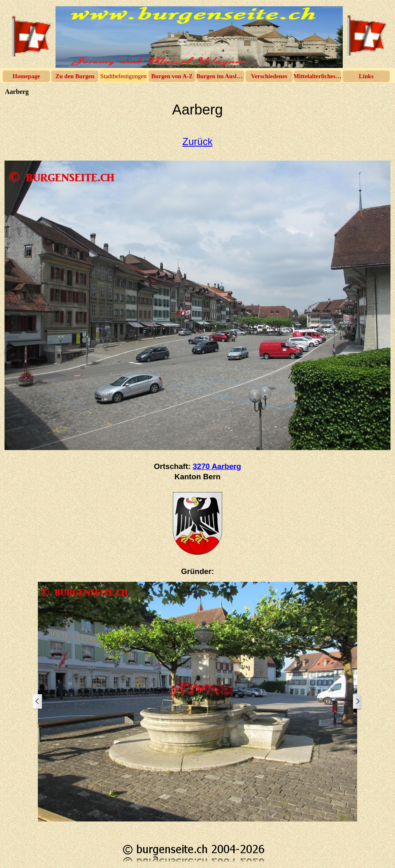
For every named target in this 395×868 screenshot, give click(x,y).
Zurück (197, 141)
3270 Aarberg (217, 466)
